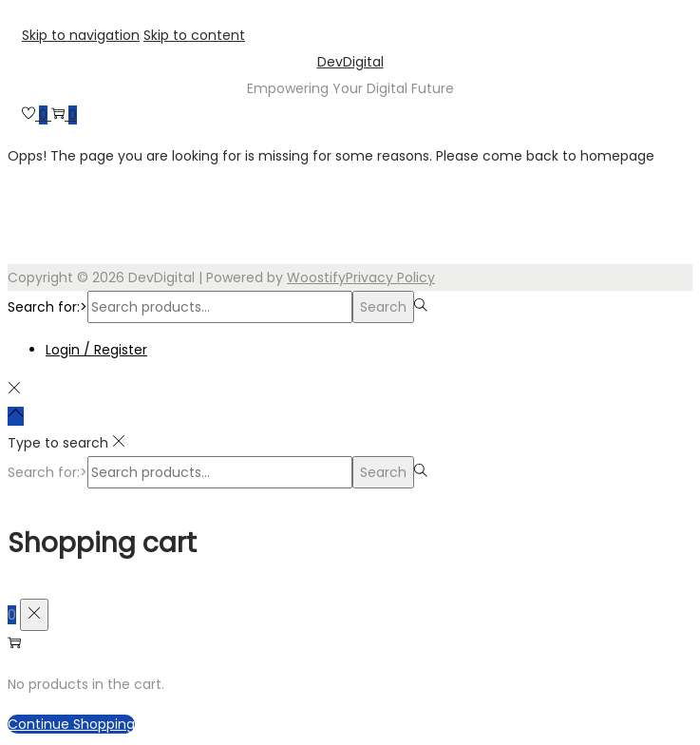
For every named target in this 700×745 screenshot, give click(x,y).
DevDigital (350, 62)
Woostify (316, 277)
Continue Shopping (71, 724)
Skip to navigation (81, 35)
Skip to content (194, 35)
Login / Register (96, 350)
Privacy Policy (390, 277)
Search (383, 307)
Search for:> (47, 307)
